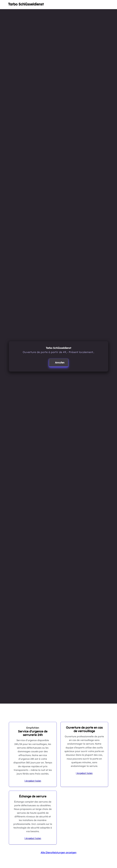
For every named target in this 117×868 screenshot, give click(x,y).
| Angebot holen (33, 781)
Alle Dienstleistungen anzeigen (59, 852)
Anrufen (60, 363)
